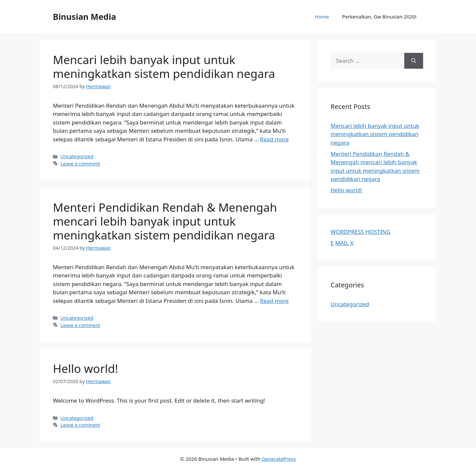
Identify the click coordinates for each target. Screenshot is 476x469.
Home (322, 17)
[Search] (414, 61)
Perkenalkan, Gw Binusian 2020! (379, 17)
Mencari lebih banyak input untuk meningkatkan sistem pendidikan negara (164, 67)
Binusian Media (84, 17)
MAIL (342, 243)
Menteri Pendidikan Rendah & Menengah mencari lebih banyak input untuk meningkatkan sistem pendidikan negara (165, 221)
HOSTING (378, 232)
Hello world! (85, 368)
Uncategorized (77, 156)
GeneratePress (279, 459)
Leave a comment (80, 164)
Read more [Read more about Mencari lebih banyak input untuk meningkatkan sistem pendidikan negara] (274, 139)
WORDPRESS (348, 232)
